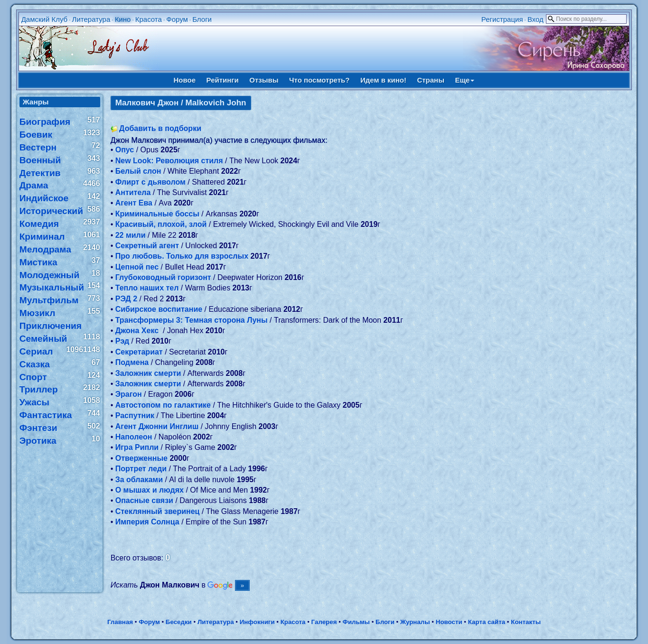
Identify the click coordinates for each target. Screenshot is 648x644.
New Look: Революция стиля (169, 161)
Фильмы (356, 622)
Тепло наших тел (147, 288)
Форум (177, 19)
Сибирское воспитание (159, 309)
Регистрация (502, 19)
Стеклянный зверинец (158, 511)
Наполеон (134, 437)
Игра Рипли (137, 447)
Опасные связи (144, 500)
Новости (449, 622)
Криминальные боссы (157, 214)
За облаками (139, 480)
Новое (185, 80)
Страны (431, 80)
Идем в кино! (383, 80)
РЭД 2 (126, 299)
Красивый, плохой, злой (161, 224)
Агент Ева (134, 203)
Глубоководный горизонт (163, 277)
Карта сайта (487, 622)
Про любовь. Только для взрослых (182, 256)
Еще (465, 80)
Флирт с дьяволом (150, 182)
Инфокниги (257, 622)
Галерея (324, 622)
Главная (120, 622)
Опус (125, 150)
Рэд (122, 341)
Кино (123, 19)
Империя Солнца (147, 522)
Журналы (415, 622)
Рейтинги (223, 80)
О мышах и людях (150, 490)
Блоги (202, 19)
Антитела (133, 192)
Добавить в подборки (160, 128)
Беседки (179, 622)
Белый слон (138, 171)
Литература (91, 19)
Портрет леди (141, 469)
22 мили (131, 235)
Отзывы (264, 80)
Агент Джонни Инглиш (157, 426)
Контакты (526, 622)
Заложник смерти (148, 373)
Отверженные (141, 458)
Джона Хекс (138, 331)
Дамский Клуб (45, 19)
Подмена (132, 362)
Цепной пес (137, 267)
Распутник (135, 415)
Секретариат (139, 352)
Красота (149, 19)
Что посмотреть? (319, 80)
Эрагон (129, 394)
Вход (535, 19)
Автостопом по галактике (163, 405)
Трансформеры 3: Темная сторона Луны (192, 320)
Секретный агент (147, 246)
